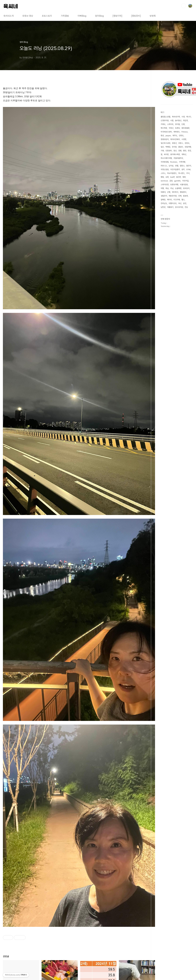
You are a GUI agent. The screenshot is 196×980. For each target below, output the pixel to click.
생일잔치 (164, 196)
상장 (167, 177)
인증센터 (169, 151)
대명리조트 (173, 203)
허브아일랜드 (172, 173)
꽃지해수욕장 (175, 154)
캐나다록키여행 (166, 158)
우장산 (171, 128)
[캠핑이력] (117, 16)
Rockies (174, 162)
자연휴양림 (165, 162)
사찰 (172, 120)
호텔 (177, 166)
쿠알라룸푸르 (178, 158)
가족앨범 (65, 16)
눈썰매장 (178, 188)
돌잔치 (189, 166)
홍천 (185, 151)
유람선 (174, 143)
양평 (180, 151)
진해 (180, 196)
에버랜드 (177, 132)
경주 (183, 169)
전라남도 (164, 203)
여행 (162, 188)
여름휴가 (170, 207)
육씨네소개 (9, 16)
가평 (162, 151)
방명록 (153, 16)
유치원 (174, 147)
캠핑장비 (183, 192)
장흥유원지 (165, 139)
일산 (162, 147)
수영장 (184, 139)
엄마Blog (99, 16)
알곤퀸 (178, 177)
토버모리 (186, 188)
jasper (168, 136)
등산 (175, 151)
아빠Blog (82, 16)
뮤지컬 (177, 124)
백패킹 (168, 147)
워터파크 (175, 192)
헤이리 (169, 200)
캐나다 (189, 117)
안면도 (181, 136)
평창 (184, 177)
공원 (171, 181)
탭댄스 (182, 166)
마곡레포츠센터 (166, 132)
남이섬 (171, 166)
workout (164, 181)
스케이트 (170, 124)
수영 (183, 117)
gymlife (177, 181)
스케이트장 (165, 185)
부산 (180, 203)
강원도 (187, 143)
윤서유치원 (179, 207)
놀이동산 (178, 120)
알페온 (163, 200)
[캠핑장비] (136, 16)
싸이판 (166, 154)
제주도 (175, 136)
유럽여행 (188, 147)
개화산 (184, 154)
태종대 (163, 192)
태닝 (167, 188)
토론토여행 (174, 185)
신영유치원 (165, 120)
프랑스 (181, 143)
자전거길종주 (175, 169)
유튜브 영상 (28, 16)
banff (172, 177)
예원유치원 (173, 196)
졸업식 (181, 147)
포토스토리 (47, 16)
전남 (186, 207)
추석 (188, 173)
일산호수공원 (165, 143)
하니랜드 (181, 173)
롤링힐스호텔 (165, 117)
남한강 (163, 207)
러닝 (172, 188)
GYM (188, 169)
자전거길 (185, 181)
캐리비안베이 (175, 139)
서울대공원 (184, 185)
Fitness (185, 132)
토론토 (177, 128)
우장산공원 (165, 169)
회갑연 (185, 120)
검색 (184, 6)
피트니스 (164, 166)
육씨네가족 (176, 117)
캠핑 (162, 177)
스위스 (163, 173)
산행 (169, 192)
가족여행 (182, 162)
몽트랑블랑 (185, 128)
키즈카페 (177, 200)
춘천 (185, 203)
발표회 (185, 196)
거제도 (163, 124)
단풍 (183, 124)
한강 (189, 151)
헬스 (183, 200)
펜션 (162, 136)
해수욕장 (164, 128)
